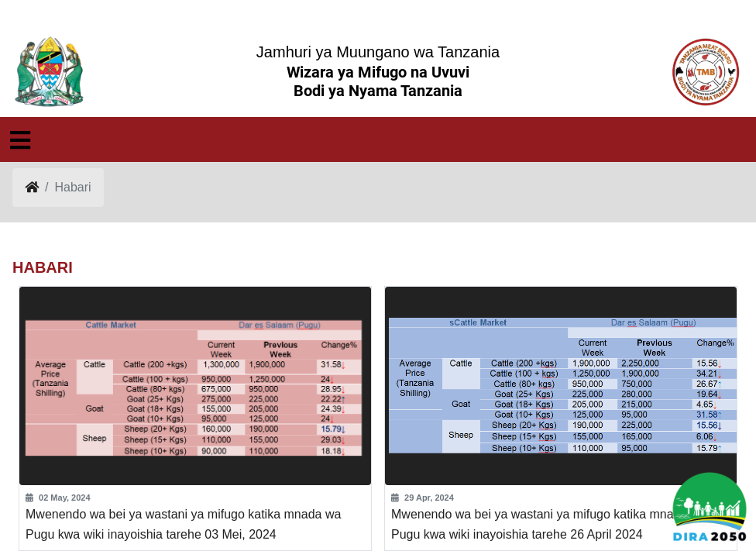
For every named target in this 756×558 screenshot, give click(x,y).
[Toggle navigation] (20, 140)
